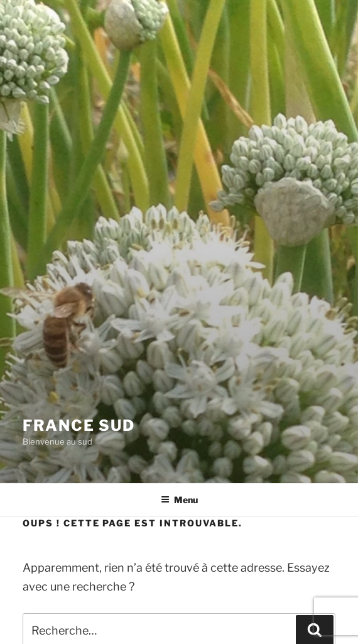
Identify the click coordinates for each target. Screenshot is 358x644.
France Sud (79, 425)
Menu (179, 500)
